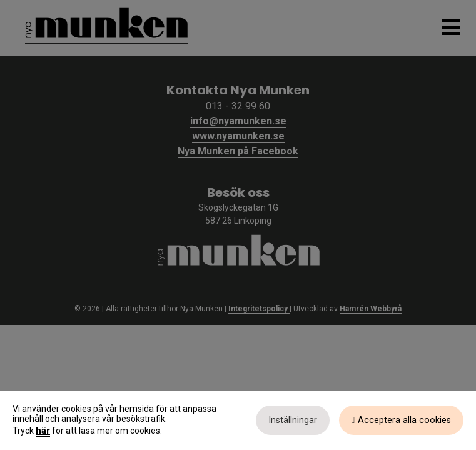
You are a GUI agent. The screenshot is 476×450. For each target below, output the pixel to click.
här (43, 431)
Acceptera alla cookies (404, 420)
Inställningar (293, 420)
